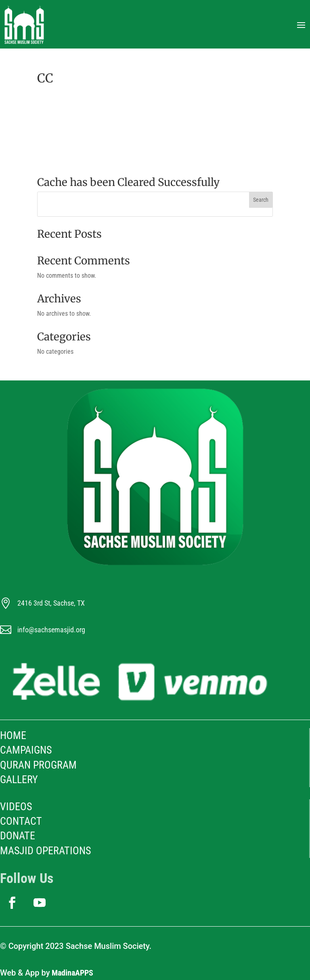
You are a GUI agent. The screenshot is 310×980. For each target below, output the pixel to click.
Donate (18, 836)
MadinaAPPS (72, 973)
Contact (21, 821)
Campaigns (26, 750)
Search (261, 200)
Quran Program (38, 765)
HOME (13, 735)
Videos (16, 807)
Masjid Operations (45, 851)
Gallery (19, 779)
